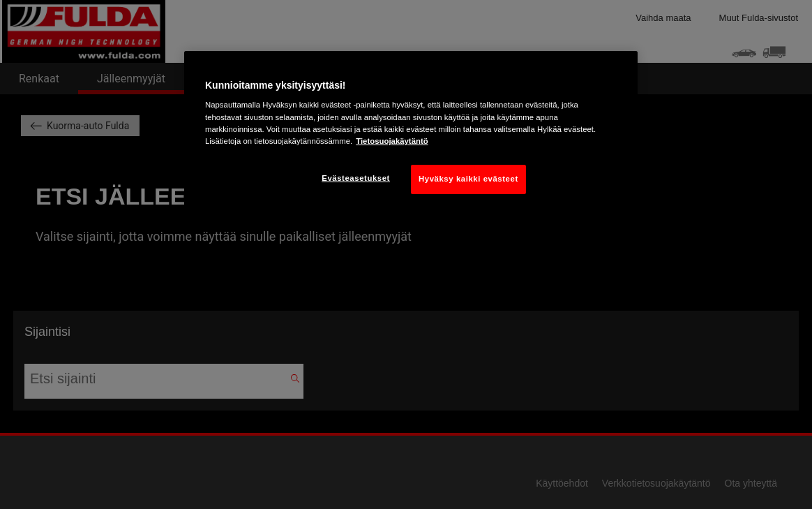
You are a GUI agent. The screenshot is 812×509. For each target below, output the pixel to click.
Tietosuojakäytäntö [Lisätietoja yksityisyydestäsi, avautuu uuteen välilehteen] (392, 141)
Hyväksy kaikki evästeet (468, 179)
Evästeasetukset (356, 178)
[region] (411, 133)
